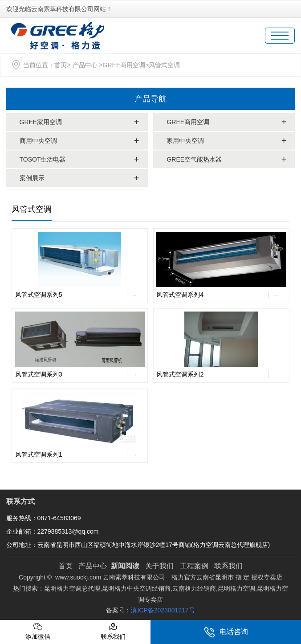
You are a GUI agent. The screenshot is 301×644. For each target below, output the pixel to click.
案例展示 (32, 178)
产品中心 (85, 65)
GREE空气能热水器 (194, 159)
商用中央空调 (38, 141)
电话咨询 (226, 632)
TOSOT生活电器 (43, 159)
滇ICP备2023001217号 (163, 610)
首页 (61, 65)
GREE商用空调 (124, 65)
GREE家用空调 (41, 122)
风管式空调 (32, 209)
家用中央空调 (185, 141)
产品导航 (150, 99)
